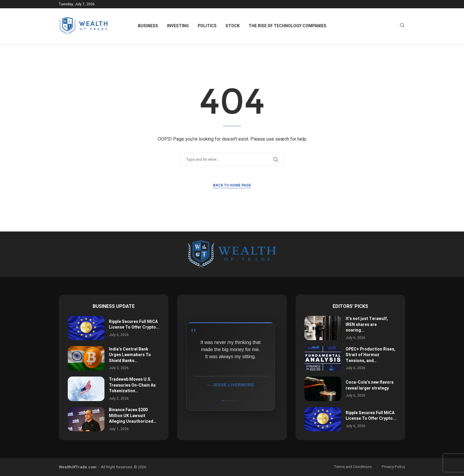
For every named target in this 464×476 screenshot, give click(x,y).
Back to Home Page (232, 185)
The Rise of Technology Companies (287, 26)
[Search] (402, 26)
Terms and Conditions (353, 467)
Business (148, 26)
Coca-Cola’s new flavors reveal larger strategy (370, 385)
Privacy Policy (393, 467)
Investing (178, 26)
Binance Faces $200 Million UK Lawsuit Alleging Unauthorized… (133, 416)
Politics (207, 26)
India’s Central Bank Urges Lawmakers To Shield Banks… (130, 355)
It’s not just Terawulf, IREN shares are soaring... (367, 324)
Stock (233, 26)
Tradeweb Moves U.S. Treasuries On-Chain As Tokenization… (132, 385)
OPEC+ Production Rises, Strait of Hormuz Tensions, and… (370, 355)
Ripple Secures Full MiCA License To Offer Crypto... (134, 325)
